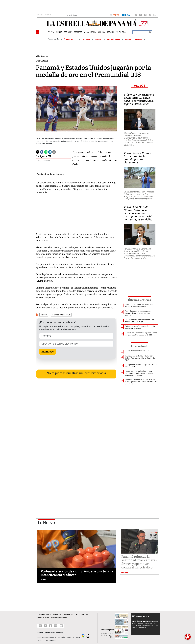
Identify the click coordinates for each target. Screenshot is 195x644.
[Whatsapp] (46, 152)
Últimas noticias (140, 300)
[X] (141, 15)
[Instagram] (150, 15)
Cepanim (139, 39)
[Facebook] (145, 15)
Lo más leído (140, 346)
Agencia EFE (46, 156)
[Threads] (136, 15)
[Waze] (88, 636)
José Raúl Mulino (114, 39)
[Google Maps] (83, 636)
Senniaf (128, 39)
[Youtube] (155, 15)
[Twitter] (38, 152)
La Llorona (86, 39)
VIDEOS (140, 86)
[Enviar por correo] (54, 152)
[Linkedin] (50, 152)
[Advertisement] (76, 480)
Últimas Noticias (71, 39)
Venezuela (99, 39)
